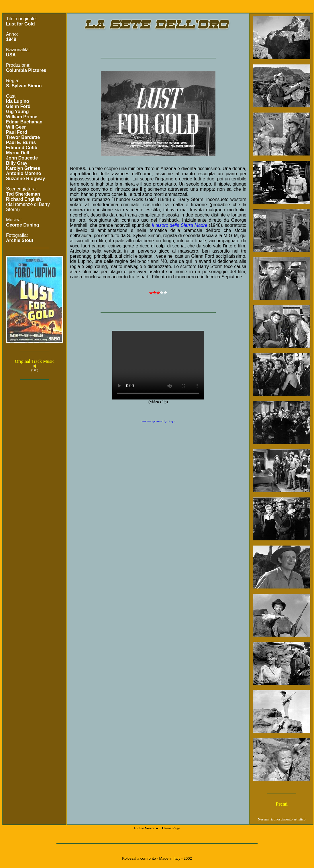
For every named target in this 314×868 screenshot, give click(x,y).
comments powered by (158, 421)
